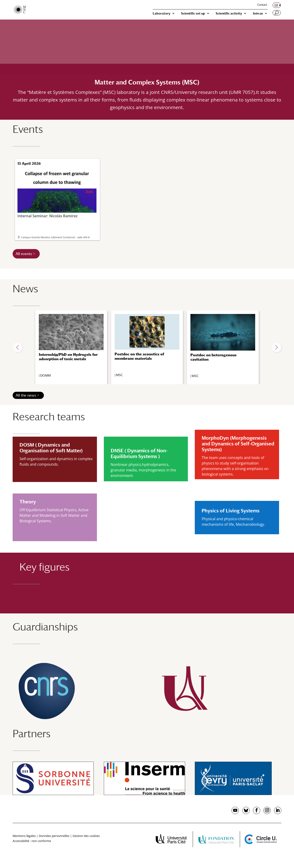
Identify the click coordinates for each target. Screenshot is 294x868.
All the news (26, 395)
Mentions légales (24, 836)
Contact (262, 5)
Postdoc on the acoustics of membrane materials (139, 356)
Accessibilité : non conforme (32, 841)
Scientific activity (229, 13)
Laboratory (162, 13)
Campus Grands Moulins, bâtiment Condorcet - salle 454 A (55, 237)
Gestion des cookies (86, 836)
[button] (17, 347)
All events (24, 254)
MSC (119, 375)
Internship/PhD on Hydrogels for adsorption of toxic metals (68, 357)
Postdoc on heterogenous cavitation (213, 357)
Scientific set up (193, 13)
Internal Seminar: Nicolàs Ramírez (57, 193)
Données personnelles (54, 836)
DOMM (45, 375)
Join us (258, 13)
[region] (147, 347)
